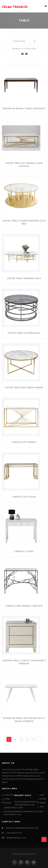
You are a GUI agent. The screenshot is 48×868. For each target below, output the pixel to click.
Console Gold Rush (24, 497)
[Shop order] (24, 41)
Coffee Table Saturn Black (24, 333)
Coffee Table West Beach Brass (24, 388)
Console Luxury (24, 551)
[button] (41, 6)
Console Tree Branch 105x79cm (24, 606)
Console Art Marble (24, 442)
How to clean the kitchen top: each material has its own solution (21, 805)
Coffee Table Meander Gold (24, 278)
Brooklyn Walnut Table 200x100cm (24, 109)
